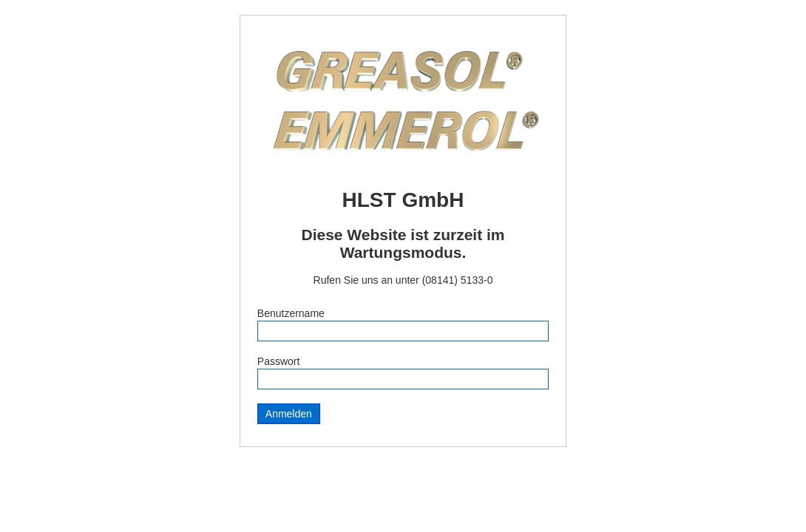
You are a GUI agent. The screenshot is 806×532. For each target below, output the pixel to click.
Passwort (279, 361)
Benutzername (291, 313)
